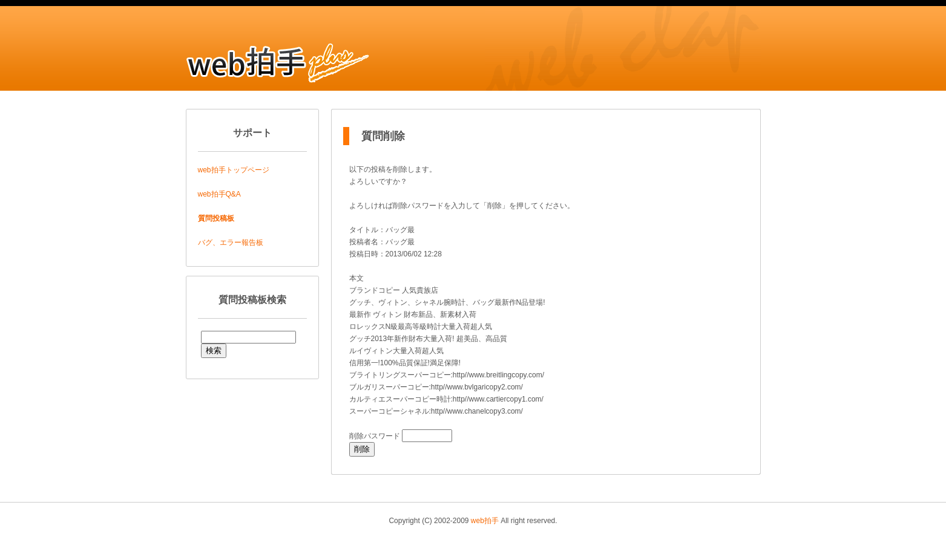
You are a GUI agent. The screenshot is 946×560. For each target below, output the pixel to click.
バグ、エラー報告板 (231, 243)
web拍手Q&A (219, 194)
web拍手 (485, 521)
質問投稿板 (216, 218)
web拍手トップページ (234, 170)
